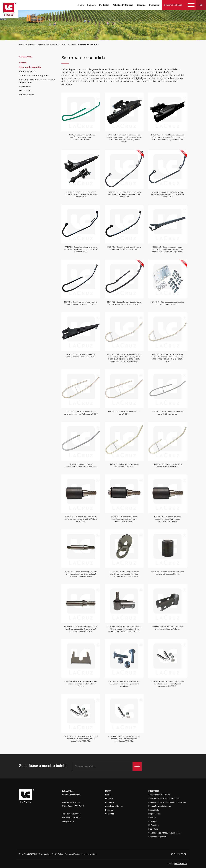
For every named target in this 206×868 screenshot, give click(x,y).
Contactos (154, 5)
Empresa (91, 5)
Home (81, 5)
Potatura (152, 818)
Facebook (69, 854)
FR (179, 854)
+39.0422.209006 (73, 814)
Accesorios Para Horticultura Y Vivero (164, 799)
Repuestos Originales (157, 837)
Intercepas (153, 821)
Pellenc (73, 45)
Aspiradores (25, 86)
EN (175, 854)
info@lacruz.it (68, 821)
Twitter (77, 854)
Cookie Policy (57, 854)
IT (172, 854)
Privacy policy (45, 854)
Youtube (93, 854)
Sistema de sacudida (88, 45)
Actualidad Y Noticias (123, 5)
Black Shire (153, 829)
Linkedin (85, 854)
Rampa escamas (27, 71)
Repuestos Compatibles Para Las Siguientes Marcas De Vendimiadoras (52, 45)
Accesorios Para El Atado (159, 795)
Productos (104, 5)
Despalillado (25, 90)
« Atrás (23, 63)
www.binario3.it (181, 864)
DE (185, 854)
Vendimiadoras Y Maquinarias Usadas (164, 833)
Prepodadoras (154, 814)
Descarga (141, 5)
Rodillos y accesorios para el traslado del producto (37, 81)
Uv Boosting (153, 825)
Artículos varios (27, 95)
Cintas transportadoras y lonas (34, 76)
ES (182, 854)
